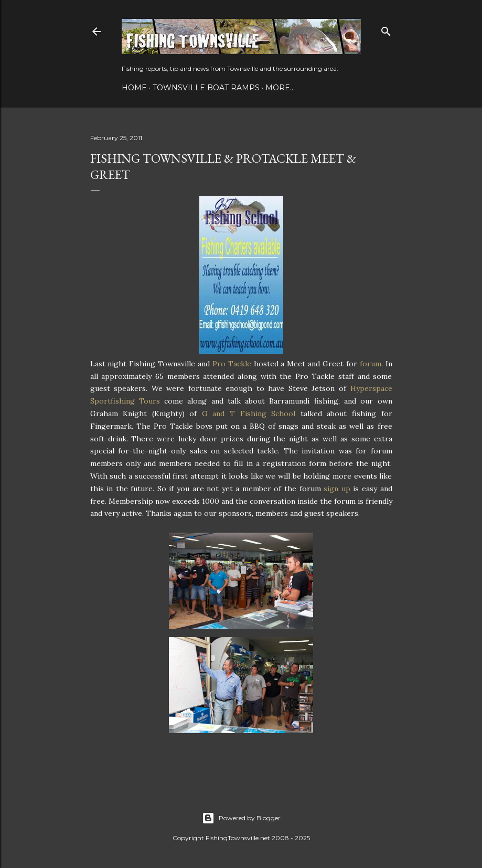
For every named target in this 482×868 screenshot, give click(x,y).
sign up (337, 489)
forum (371, 364)
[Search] (386, 29)
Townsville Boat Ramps (206, 88)
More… (280, 88)
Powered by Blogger (241, 818)
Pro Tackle (232, 364)
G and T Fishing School (249, 414)
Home (134, 88)
